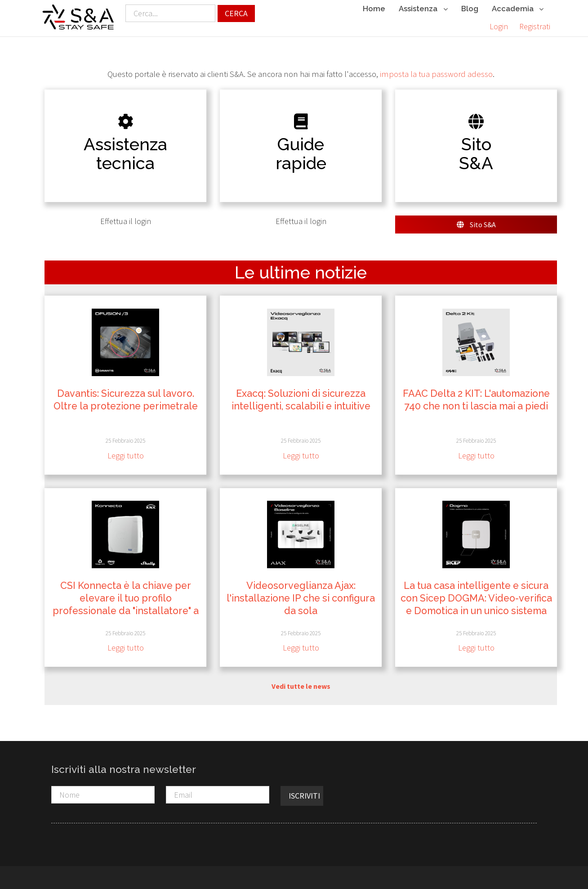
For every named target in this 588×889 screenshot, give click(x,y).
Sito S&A (476, 224)
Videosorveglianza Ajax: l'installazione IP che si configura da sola (301, 598)
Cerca (236, 13)
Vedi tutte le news (301, 686)
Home (374, 9)
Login (499, 26)
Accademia (518, 9)
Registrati (535, 26)
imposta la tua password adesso (436, 74)
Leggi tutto (126, 456)
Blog (470, 9)
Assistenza (423, 9)
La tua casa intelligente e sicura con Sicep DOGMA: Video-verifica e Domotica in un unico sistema (476, 598)
